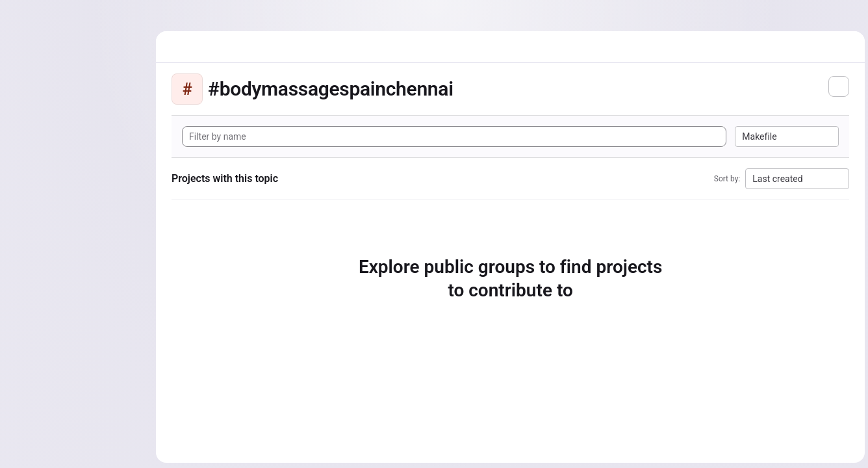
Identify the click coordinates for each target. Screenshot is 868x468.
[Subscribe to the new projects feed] (837, 86)
